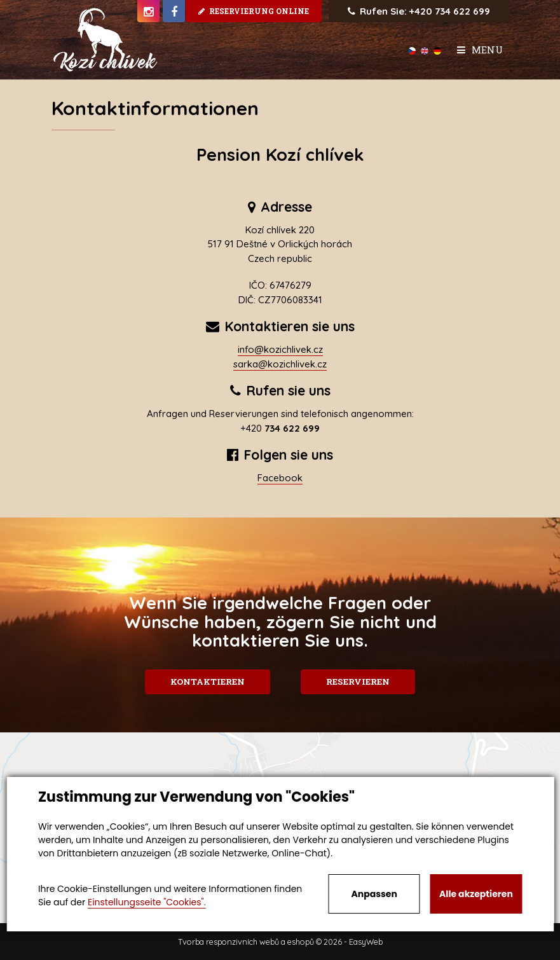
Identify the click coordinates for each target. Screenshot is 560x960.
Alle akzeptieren (476, 894)
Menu (480, 50)
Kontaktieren (206, 682)
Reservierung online (254, 11)
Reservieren (360, 682)
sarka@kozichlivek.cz (280, 364)
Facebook (280, 478)
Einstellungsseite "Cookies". (147, 902)
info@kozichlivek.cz (280, 349)
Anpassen (374, 894)
